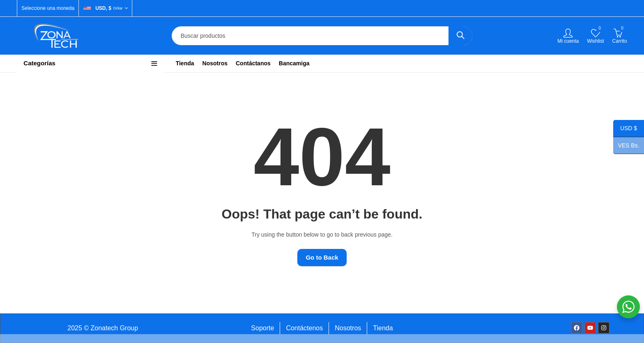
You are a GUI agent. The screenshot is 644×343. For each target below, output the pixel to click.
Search (460, 36)
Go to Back (322, 257)
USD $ (625, 129)
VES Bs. (626, 146)
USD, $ (103, 8)
